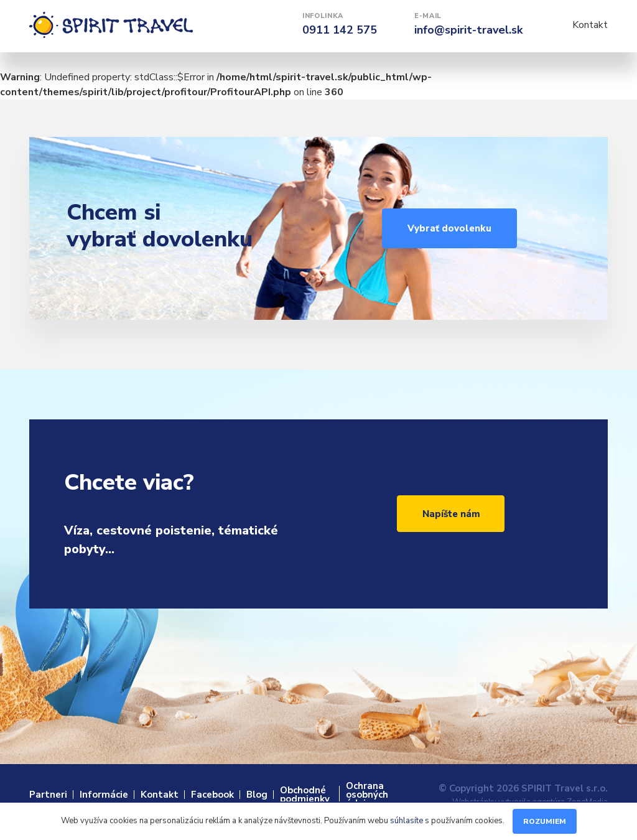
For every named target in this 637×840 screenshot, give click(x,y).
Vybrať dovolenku (449, 228)
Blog (257, 795)
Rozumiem (545, 821)
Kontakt (590, 25)
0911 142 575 (340, 30)
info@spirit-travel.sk (468, 30)
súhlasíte (407, 821)
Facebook (212, 795)
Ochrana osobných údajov (367, 795)
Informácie (104, 795)
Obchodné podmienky (305, 795)
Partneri (48, 795)
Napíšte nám (451, 514)
